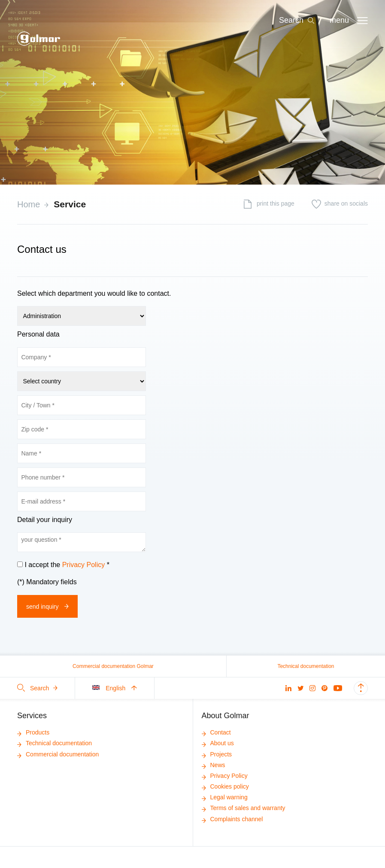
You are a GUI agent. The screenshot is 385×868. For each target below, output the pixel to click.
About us (218, 743)
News (214, 765)
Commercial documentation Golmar (113, 666)
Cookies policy (225, 786)
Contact (216, 732)
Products (33, 732)
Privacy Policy (84, 565)
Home (29, 204)
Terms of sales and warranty (244, 808)
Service (70, 204)
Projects (217, 754)
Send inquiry (47, 607)
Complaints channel (232, 819)
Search (37, 688)
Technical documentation (306, 666)
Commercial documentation (58, 754)
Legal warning (225, 797)
